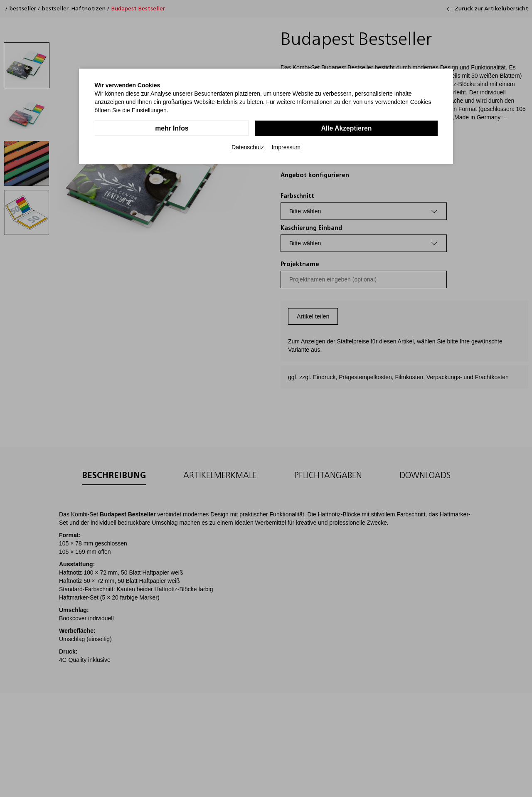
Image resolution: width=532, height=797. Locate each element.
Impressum (286, 147)
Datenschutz (248, 147)
